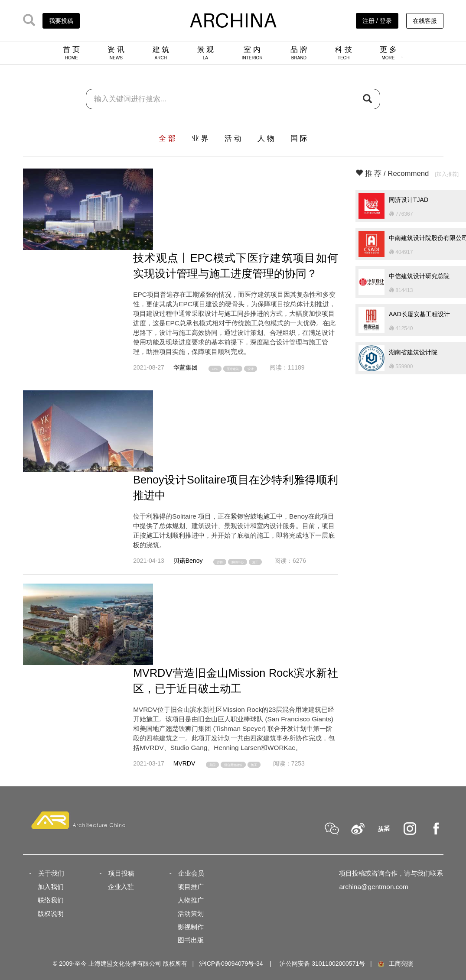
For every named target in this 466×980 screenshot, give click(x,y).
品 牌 (299, 53)
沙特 (220, 562)
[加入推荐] (447, 174)
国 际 (299, 138)
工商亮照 (395, 964)
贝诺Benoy (188, 561)
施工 (255, 562)
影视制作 (191, 927)
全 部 (167, 138)
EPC (215, 368)
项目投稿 (121, 873)
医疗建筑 (233, 368)
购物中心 (238, 562)
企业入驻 (121, 887)
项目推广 (191, 887)
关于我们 (51, 873)
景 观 (206, 53)
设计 (251, 368)
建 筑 (161, 53)
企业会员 (191, 873)
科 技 (344, 53)
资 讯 (116, 53)
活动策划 (191, 913)
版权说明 (51, 913)
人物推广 (191, 900)
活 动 (233, 138)
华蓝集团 (186, 367)
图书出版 (191, 940)
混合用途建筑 (233, 764)
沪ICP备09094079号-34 (231, 964)
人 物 (266, 138)
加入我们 (51, 887)
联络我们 (51, 900)
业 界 (200, 138)
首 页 (71, 53)
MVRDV (184, 763)
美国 (212, 764)
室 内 (252, 53)
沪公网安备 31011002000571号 (322, 964)
